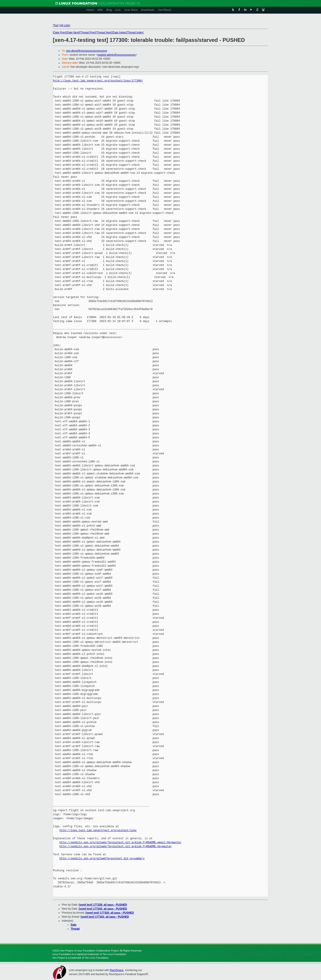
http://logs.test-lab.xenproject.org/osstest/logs (98, 830)
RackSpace (116, 970)
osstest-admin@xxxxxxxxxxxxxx (116, 55)
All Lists (65, 25)
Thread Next (104, 33)
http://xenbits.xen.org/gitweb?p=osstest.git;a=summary (102, 859)
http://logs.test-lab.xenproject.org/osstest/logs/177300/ (98, 81)
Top (56, 25)
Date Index (119, 33)
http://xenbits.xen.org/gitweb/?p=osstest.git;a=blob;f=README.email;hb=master (120, 842)
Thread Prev (88, 33)
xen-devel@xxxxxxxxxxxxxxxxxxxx (87, 51)
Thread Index (135, 33)
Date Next (73, 33)
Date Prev (59, 33)
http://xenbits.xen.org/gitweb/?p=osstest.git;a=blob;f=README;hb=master (116, 846)
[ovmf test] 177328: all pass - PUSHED (103, 905)
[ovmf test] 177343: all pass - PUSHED (103, 909)
